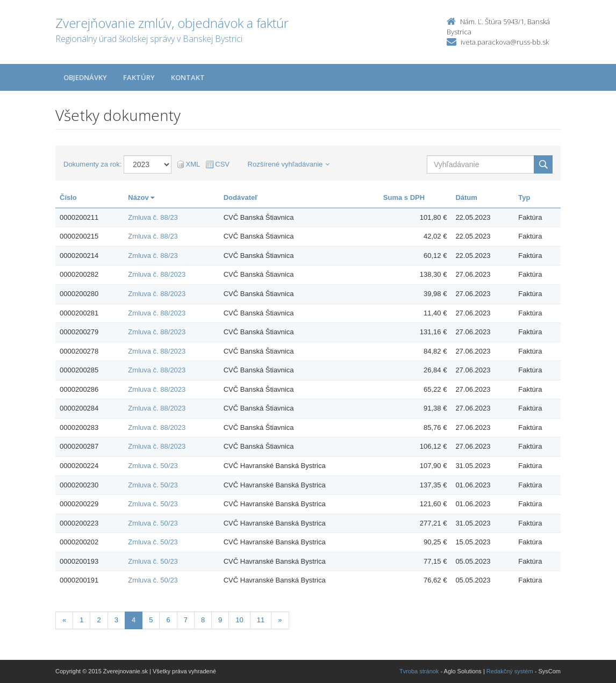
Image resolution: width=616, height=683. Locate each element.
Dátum (466, 197)
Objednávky (85, 77)
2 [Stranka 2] (99, 620)
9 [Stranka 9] (220, 620)
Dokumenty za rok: (92, 164)
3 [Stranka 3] (116, 620)
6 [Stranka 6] (168, 620)
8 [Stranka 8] (203, 620)
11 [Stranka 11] (261, 620)
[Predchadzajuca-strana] (64, 620)
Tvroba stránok (419, 671)
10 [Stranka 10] (239, 620)
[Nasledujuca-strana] (280, 620)
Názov (141, 197)
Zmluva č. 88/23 (153, 217)
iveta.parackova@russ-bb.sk (505, 42)
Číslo (68, 197)
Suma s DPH (404, 197)
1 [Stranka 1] (81, 620)
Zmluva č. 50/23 (153, 466)
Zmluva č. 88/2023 (157, 274)
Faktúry (139, 77)
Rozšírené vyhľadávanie (289, 164)
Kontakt (188, 77)
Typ (524, 197)
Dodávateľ (241, 197)
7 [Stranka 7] (186, 620)
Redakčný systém (510, 671)
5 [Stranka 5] (151, 620)
